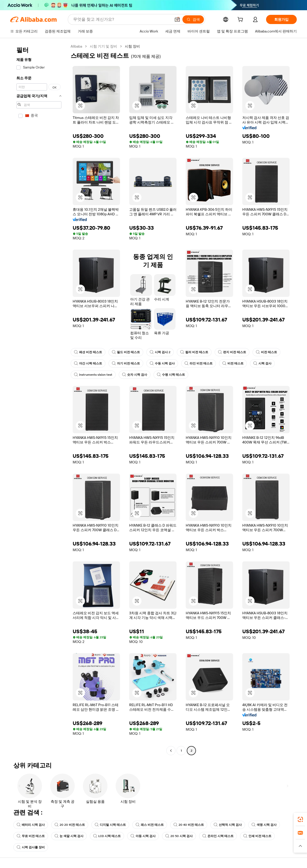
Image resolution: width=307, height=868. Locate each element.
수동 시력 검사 (162, 363)
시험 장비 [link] (132, 46)
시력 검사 (262, 363)
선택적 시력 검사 (228, 825)
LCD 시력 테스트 (107, 836)
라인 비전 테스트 (199, 363)
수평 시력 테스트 (171, 375)
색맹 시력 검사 (264, 825)
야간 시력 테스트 (88, 363)
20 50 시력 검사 (179, 836)
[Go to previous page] (171, 751)
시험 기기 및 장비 (103, 46)
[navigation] (39, 399)
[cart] (241, 20)
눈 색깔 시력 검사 (69, 836)
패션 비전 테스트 (88, 352)
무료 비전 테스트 (31, 836)
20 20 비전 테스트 (70, 825)
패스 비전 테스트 (150, 825)
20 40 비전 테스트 (189, 825)
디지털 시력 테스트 (110, 825)
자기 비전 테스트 (126, 363)
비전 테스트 (266, 352)
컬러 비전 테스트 (194, 352)
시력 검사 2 (160, 352)
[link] (300, 819)
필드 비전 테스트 (126, 352)
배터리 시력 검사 (31, 825)
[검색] (193, 19)
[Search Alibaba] (122, 19)
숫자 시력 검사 (135, 375)
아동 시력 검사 (143, 836)
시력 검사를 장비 (31, 847)
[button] (177, 19)
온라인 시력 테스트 (218, 836)
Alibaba (76, 46)
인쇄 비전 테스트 (257, 836)
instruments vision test (93, 375)
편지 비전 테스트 (232, 352)
